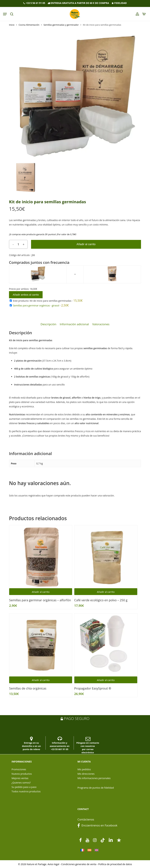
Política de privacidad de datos (115, 864)
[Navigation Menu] (5, 14)
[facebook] (81, 840)
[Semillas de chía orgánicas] (41, 645)
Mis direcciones (86, 774)
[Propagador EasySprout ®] (106, 645)
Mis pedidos (84, 769)
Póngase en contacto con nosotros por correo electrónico (88, 745)
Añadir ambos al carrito (26, 295)
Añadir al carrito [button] (41, 592)
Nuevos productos (22, 774)
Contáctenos (86, 819)
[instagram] (95, 840)
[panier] (143, 14)
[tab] (48, 324)
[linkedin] (111, 840)
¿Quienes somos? (21, 783)
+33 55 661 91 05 (60, 749)
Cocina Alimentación (29, 25)
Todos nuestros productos (26, 791)
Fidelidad (119, 3)
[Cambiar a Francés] (82, 850)
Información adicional (74, 324)
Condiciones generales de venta (79, 864)
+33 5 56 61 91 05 (34, 3)
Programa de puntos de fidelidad (96, 788)
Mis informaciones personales (94, 778)
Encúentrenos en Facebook (97, 825)
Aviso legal (53, 864)
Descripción (48, 324)
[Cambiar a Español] (89, 850)
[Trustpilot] (119, 840)
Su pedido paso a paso (24, 787)
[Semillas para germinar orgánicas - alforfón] (41, 557)
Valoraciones (101, 324)
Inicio (12, 25)
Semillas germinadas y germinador (61, 25)
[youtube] (87, 840)
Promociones (19, 769)
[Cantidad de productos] (18, 244)
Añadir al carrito (86, 244)
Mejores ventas (20, 778)
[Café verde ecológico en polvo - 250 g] (106, 557)
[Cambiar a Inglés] (97, 850)
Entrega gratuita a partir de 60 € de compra (78, 3)
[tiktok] (103, 840)
